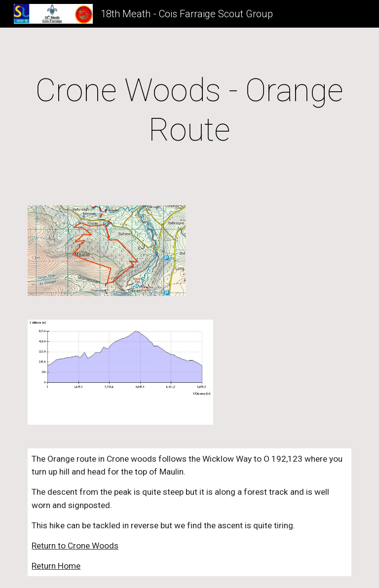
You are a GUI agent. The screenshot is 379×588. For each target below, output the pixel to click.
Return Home (56, 566)
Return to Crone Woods (75, 546)
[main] (189, 110)
